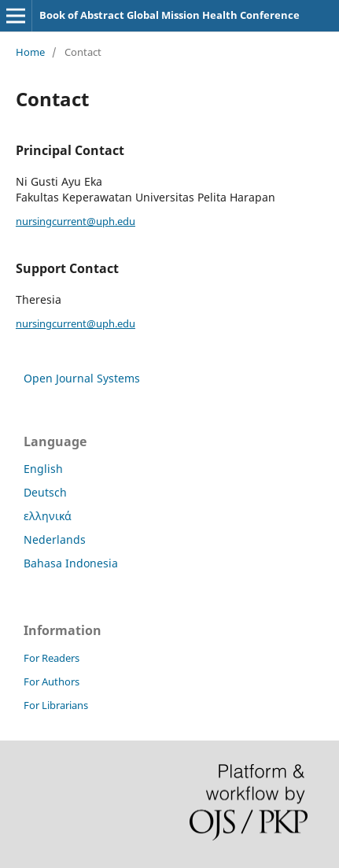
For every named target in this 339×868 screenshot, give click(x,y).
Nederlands (55, 539)
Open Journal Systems (82, 378)
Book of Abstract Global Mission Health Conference (169, 15)
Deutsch (45, 492)
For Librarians (56, 705)
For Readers (52, 658)
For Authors (52, 681)
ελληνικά (48, 516)
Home (30, 52)
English (43, 469)
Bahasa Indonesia (71, 563)
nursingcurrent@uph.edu (76, 221)
